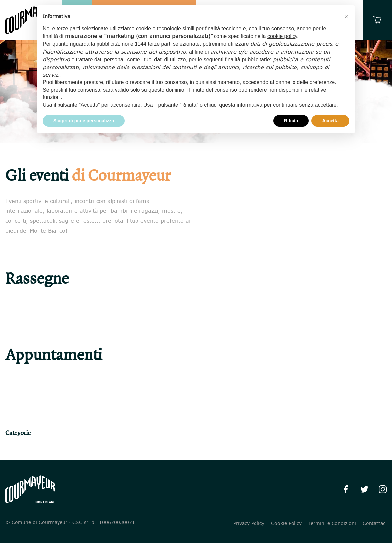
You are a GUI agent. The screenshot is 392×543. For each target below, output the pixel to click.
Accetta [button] (330, 121)
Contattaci (375, 523)
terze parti (159, 44)
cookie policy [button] (282, 36)
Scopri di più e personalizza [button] (84, 121)
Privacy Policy (249, 523)
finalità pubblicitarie (248, 59)
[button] (346, 16)
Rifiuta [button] (291, 121)
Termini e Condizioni (332, 523)
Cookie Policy (286, 523)
